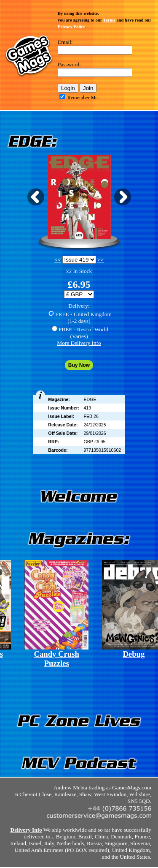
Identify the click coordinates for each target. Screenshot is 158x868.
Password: (69, 64)
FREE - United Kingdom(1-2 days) (83, 318)
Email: (65, 42)
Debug (134, 654)
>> (100, 260)
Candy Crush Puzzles (57, 659)
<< (58, 260)
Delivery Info (26, 830)
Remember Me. (83, 98)
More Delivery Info (79, 343)
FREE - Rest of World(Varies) (83, 333)
